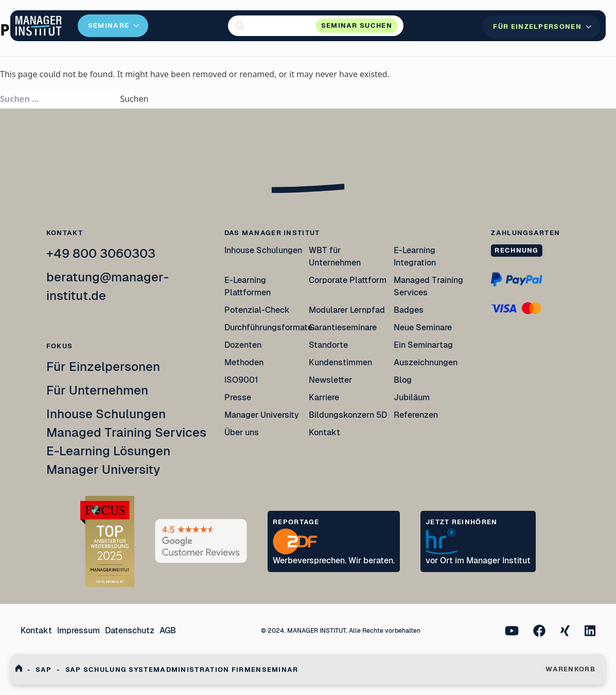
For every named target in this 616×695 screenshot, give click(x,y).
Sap (43, 670)
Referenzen (416, 415)
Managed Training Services (126, 432)
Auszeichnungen (426, 362)
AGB (168, 630)
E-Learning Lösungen (108, 451)
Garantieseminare (343, 327)
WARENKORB (570, 669)
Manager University (103, 469)
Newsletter (330, 380)
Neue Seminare (423, 327)
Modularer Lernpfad (347, 310)
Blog (403, 380)
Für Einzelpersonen (103, 367)
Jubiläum (412, 397)
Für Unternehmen (97, 390)
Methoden (244, 362)
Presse (238, 397)
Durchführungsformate (268, 327)
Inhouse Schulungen (106, 414)
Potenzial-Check (257, 310)
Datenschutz (130, 630)
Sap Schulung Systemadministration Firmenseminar (182, 670)
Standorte (328, 345)
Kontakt (324, 432)
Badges (409, 310)
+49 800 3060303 (101, 253)
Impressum (78, 630)
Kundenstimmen (340, 362)
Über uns (242, 432)
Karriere (324, 397)
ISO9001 (241, 380)
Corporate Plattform (348, 280)
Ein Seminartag (423, 345)
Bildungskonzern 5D (348, 415)
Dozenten (243, 345)
